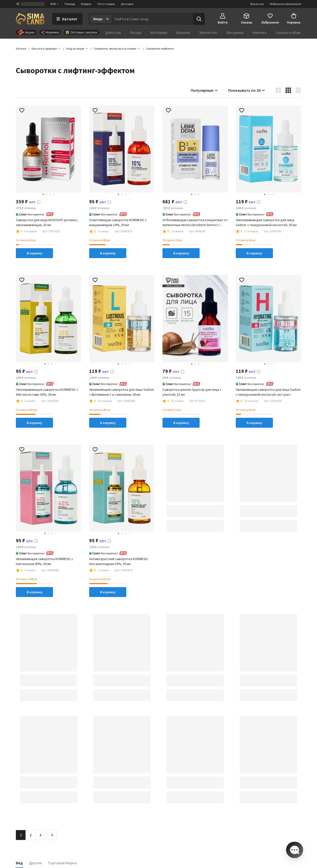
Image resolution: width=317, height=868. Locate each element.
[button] (160, 49)
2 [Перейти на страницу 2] (31, 835)
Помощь (70, 4)
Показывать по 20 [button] (247, 90)
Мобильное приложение (285, 4)
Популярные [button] (204, 90)
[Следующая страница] (52, 835)
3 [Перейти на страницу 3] (40, 835)
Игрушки (183, 32)
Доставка (127, 4)
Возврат (86, 4)
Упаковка (259, 32)
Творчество (208, 32)
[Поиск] (199, 19)
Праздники (235, 32)
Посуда (136, 32)
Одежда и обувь (288, 32)
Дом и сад (113, 32)
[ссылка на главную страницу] (30, 19)
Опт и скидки (106, 4)
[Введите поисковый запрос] (152, 19)
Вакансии (257, 4)
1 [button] (21, 835)
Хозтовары (159, 32)
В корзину (35, 253)
